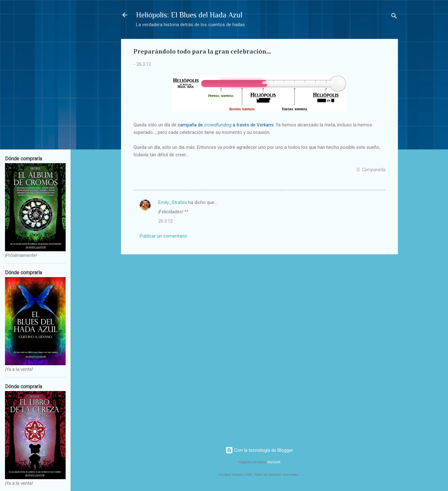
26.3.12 (166, 221)
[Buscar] (394, 17)
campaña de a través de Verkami (226, 125)
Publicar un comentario (163, 236)
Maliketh (274, 462)
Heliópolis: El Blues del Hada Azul (189, 15)
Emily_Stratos (173, 202)
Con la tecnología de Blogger (259, 450)
